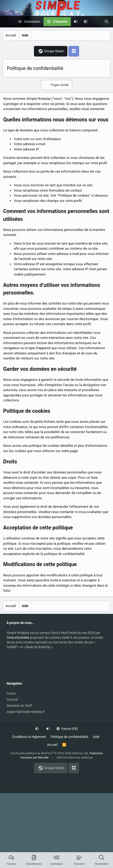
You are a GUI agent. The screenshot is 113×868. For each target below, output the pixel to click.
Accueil (52, 745)
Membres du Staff (19, 706)
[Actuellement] (96, 22)
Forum (11, 694)
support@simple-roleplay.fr (26, 712)
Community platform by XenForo (49, 753)
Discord (12, 700)
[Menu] (7, 22)
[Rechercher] (107, 22)
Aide (96, 737)
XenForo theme (66, 758)
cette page (70, 451)
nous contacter (93, 109)
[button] (86, 22)
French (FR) (67, 729)
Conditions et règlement (29, 737)
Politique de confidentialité (69, 737)
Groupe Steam (54, 51)
